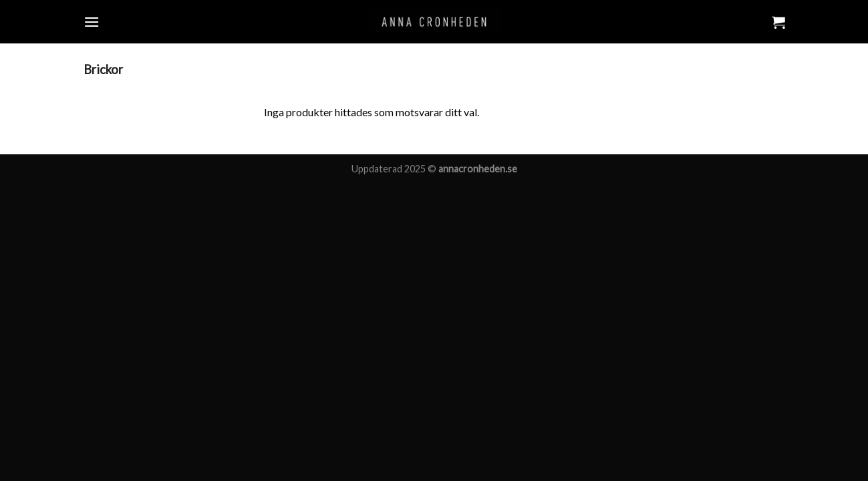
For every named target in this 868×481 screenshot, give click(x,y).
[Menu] (92, 22)
